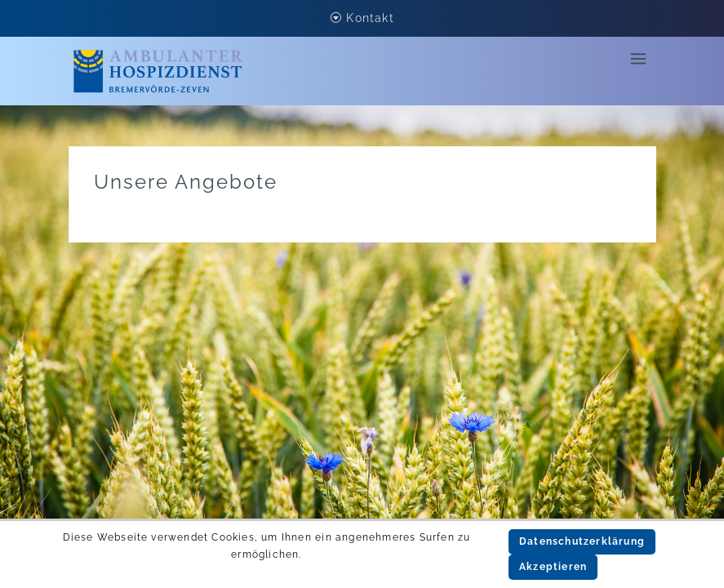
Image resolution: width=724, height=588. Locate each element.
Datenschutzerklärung (582, 541)
